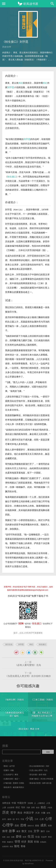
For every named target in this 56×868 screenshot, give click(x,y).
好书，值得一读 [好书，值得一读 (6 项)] (8, 819)
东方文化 (9, 644)
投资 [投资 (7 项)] (50, 826)
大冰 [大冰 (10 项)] (37, 813)
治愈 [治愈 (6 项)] (13, 837)
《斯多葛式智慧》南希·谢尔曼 (40, 783)
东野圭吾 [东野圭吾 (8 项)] (6, 803)
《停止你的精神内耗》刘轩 (39, 766)
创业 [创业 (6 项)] (38, 808)
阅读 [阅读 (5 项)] (11, 846)
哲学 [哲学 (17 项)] (13, 813)
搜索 (5, 746)
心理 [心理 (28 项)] (48, 819)
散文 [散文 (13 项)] (24, 831)
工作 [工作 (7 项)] (36, 819)
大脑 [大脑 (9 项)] (43, 813)
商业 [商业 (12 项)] (20, 813)
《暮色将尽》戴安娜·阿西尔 (13, 787)
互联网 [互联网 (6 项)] (30, 803)
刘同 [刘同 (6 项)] (33, 808)
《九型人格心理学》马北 (38, 770)
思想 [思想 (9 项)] (17, 826)
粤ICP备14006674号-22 (34, 861)
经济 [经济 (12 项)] (24, 842)
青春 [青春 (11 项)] (23, 846)
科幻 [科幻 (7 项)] (50, 837)
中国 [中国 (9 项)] (14, 803)
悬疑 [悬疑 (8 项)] (37, 826)
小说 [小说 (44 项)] (29, 819)
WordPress (29, 864)
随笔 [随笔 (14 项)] (17, 846)
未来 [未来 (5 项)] (8, 837)
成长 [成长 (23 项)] (44, 825)
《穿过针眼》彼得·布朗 (37, 775)
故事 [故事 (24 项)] (12, 831)
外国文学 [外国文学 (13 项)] (29, 813)
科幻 (21, 83)
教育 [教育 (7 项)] (18, 831)
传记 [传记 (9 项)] (18, 807)
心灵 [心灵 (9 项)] (42, 819)
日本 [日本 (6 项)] (48, 831)
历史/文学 (7, 47)
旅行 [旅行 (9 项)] (43, 831)
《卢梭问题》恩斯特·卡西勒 (13, 783)
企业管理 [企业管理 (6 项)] (11, 808)
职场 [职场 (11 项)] (36, 842)
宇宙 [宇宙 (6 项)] (22, 819)
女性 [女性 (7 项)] (48, 813)
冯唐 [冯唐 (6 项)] (28, 808)
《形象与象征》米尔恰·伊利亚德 (41, 779)
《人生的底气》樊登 (10, 775)
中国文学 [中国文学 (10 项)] (22, 803)
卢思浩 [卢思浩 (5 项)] (50, 808)
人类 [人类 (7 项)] (4, 807)
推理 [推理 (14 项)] (5, 831)
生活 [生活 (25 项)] (31, 836)
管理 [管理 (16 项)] (17, 842)
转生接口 (12, 177)
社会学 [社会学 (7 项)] (44, 837)
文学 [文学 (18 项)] (36, 831)
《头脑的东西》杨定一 (11, 779)
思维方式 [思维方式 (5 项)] (31, 826)
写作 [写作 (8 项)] (23, 807)
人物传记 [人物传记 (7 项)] (41, 803)
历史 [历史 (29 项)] (6, 812)
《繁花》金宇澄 (8, 766)
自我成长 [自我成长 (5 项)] (43, 842)
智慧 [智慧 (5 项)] (4, 837)
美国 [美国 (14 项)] (30, 842)
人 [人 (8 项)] (35, 803)
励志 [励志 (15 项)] (43, 807)
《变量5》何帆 (8, 770)
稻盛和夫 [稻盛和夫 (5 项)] (10, 842)
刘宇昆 (11, 87)
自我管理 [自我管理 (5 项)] (5, 846)
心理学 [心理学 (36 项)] (8, 825)
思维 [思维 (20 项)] (23, 825)
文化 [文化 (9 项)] (30, 831)
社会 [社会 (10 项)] (38, 837)
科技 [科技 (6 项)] (4, 842)
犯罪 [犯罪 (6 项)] (25, 837)
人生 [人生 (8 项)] (48, 803)
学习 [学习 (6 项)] (18, 819)
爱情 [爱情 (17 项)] (19, 837)
